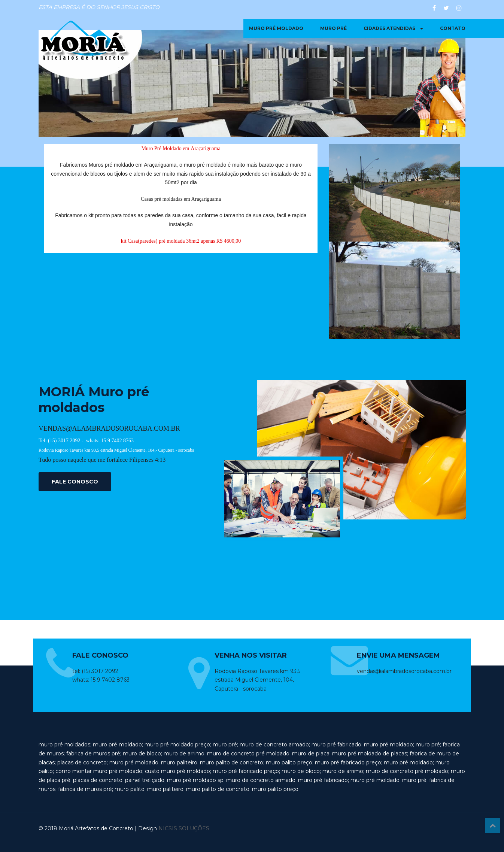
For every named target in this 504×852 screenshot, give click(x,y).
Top (493, 826)
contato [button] (453, 28)
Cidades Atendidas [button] (393, 28)
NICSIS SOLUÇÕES (184, 828)
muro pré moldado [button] (276, 28)
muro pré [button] (333, 28)
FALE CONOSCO (75, 482)
